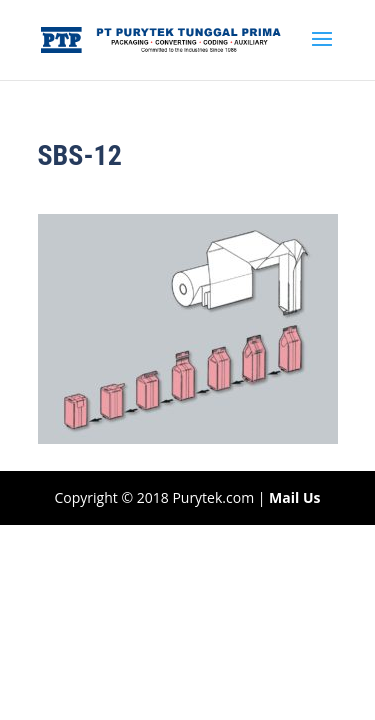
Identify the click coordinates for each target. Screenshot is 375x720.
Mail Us (294, 497)
